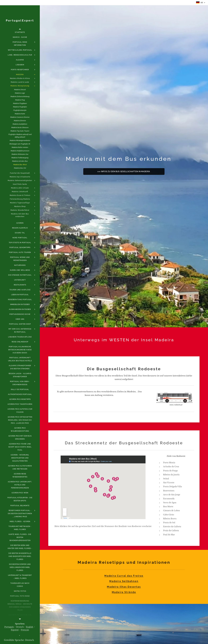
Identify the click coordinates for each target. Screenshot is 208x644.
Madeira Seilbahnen (124, 581)
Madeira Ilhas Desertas (124, 587)
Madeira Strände (124, 592)
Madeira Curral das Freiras (124, 576)
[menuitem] (20, 32)
